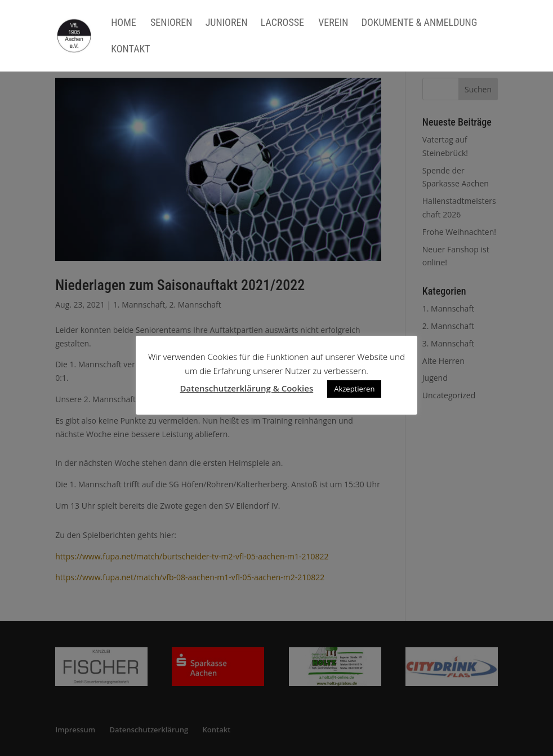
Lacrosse (282, 23)
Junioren (227, 23)
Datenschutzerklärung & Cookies (247, 388)
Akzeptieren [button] (354, 389)
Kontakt (131, 50)
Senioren (171, 23)
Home (124, 23)
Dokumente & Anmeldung (420, 23)
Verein (333, 23)
